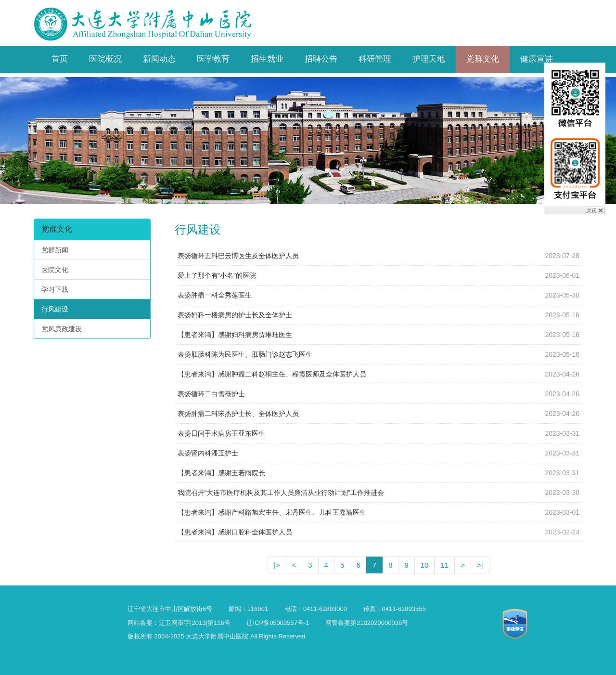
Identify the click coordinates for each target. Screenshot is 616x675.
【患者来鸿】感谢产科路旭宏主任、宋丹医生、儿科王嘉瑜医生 (272, 512)
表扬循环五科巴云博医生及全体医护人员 (238, 256)
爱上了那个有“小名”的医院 (217, 275)
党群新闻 (55, 250)
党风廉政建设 (62, 329)
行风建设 (55, 309)
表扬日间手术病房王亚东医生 (221, 433)
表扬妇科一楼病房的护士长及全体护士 (235, 315)
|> (277, 565)
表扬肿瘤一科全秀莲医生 (215, 295)
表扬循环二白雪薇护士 (211, 394)
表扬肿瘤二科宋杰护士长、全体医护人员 (238, 414)
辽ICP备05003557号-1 (278, 623)
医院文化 (55, 270)
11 (444, 565)
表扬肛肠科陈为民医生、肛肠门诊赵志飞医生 (245, 354)
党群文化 (57, 229)
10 (425, 565)
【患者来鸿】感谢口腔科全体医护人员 (235, 532)
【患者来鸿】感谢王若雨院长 (221, 473)
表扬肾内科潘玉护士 (208, 453)
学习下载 (55, 289)
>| (480, 565)
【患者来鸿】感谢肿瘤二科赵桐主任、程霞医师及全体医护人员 (272, 374)
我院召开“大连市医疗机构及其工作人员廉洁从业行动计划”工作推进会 (281, 493)
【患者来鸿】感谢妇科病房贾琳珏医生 (235, 335)
